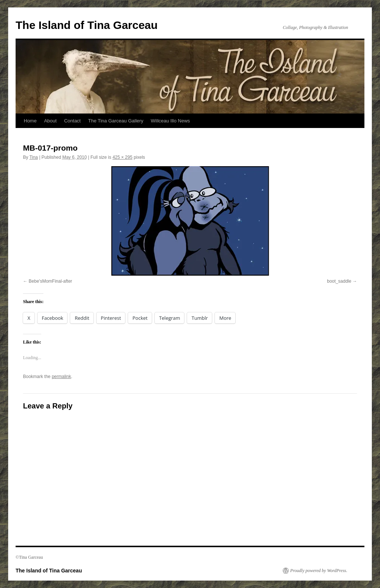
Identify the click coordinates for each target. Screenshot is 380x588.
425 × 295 (122, 157)
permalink (61, 377)
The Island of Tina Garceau (87, 25)
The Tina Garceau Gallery (116, 121)
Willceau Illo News (170, 121)
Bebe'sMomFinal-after (50, 281)
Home (30, 121)
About (50, 121)
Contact (73, 121)
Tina (34, 157)
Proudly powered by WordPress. (319, 571)
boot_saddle (339, 281)
